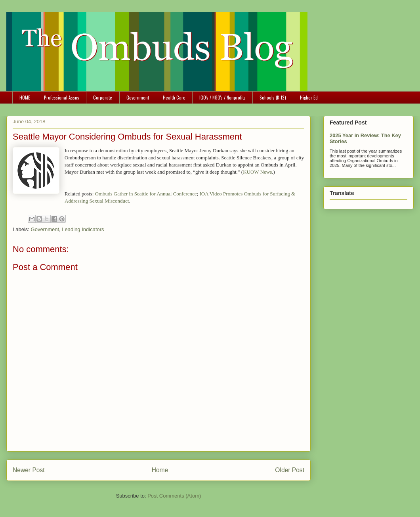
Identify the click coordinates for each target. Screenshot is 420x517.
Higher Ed (309, 97)
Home (160, 470)
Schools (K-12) (273, 97)
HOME (25, 97)
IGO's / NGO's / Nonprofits (222, 97)
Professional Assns (62, 97)
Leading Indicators (83, 229)
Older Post (290, 470)
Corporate (103, 97)
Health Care (174, 97)
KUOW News (257, 172)
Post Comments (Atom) (174, 496)
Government (138, 97)
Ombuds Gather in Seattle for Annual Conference (146, 194)
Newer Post (29, 470)
